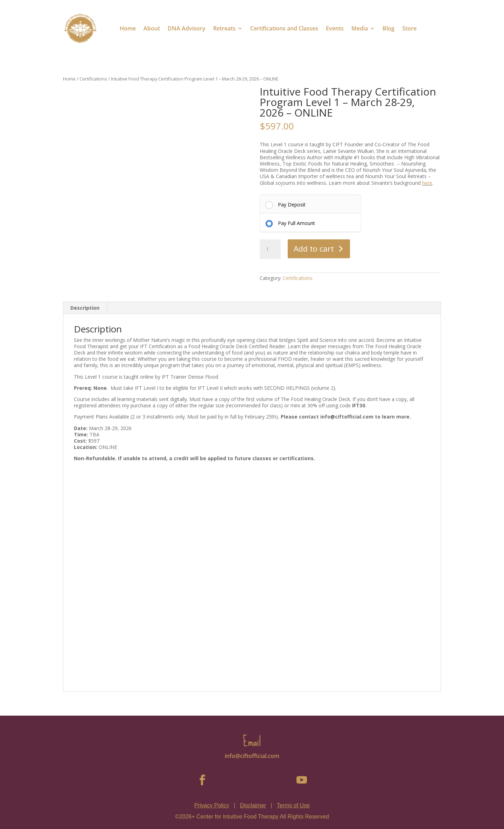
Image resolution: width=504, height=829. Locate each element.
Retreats (224, 28)
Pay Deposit (292, 205)
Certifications (93, 79)
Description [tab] (85, 308)
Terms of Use (293, 805)
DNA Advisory (187, 28)
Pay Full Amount (296, 223)
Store (409, 28)
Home (128, 28)
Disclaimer (253, 805)
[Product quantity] (270, 249)
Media (360, 28)
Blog (388, 28)
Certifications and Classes (284, 28)
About (152, 28)
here (427, 183)
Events (335, 28)
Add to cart (314, 248)
